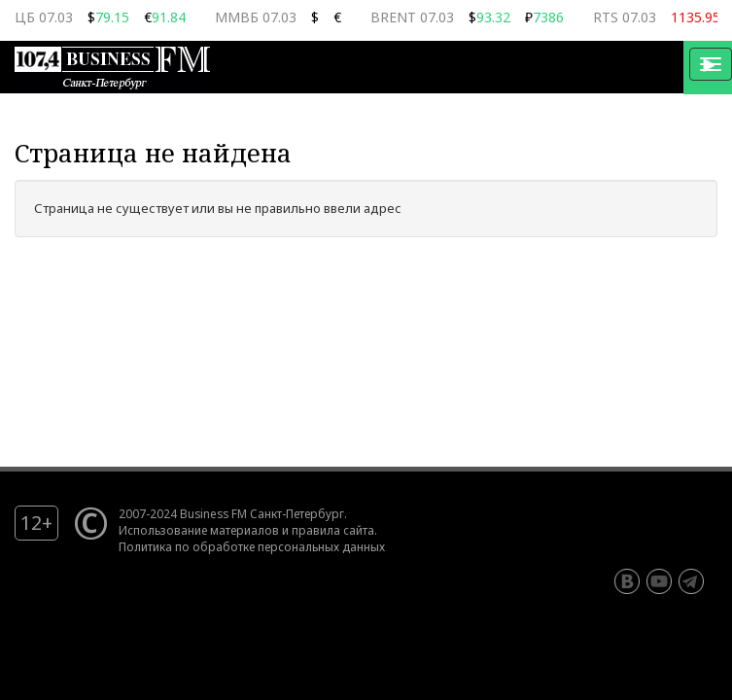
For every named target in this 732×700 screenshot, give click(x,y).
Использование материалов (199, 530)
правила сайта (333, 530)
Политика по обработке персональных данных (252, 546)
